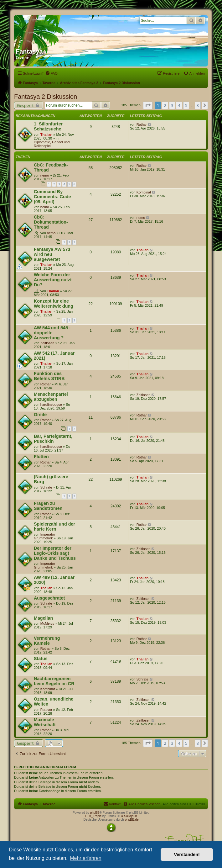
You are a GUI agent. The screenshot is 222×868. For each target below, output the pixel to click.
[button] (148, 105)
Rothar (142, 124)
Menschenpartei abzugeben (51, 397)
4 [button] (179, 105)
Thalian (46, 135)
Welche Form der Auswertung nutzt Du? (53, 280)
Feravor (46, 710)
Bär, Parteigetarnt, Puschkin (53, 439)
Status (41, 659)
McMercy (47, 623)
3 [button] (172, 105)
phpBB (95, 813)
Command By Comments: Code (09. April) (52, 197)
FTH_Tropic (93, 816)
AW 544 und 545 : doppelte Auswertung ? (52, 333)
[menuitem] (51, 73)
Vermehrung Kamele (47, 641)
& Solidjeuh (129, 816)
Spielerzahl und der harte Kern (54, 527)
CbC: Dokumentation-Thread (51, 222)
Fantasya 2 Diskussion (46, 97)
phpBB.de (132, 820)
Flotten (41, 457)
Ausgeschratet (49, 598)
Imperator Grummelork (44, 536)
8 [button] (198, 105)
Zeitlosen (47, 343)
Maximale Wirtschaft (45, 722)
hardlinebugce (51, 405)
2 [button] (165, 105)
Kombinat (144, 192)
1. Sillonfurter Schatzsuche (48, 126)
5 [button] (186, 105)
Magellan (43, 618)
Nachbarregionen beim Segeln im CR (54, 681)
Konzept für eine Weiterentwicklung (54, 304)
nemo (45, 175)
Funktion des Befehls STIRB (49, 376)
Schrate (46, 487)
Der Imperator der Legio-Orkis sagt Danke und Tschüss (55, 553)
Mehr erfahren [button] (86, 858)
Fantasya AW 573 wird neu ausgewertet (52, 254)
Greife (40, 415)
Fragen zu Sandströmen (48, 506)
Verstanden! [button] (187, 855)
